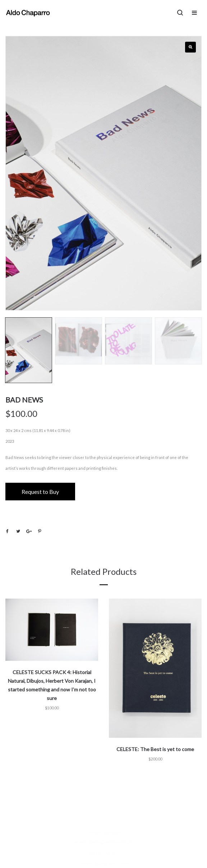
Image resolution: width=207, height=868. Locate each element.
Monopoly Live (103, 853)
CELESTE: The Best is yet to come (155, 749)
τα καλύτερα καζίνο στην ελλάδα (103, 842)
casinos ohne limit (104, 832)
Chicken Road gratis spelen (104, 864)
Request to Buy (40, 492)
